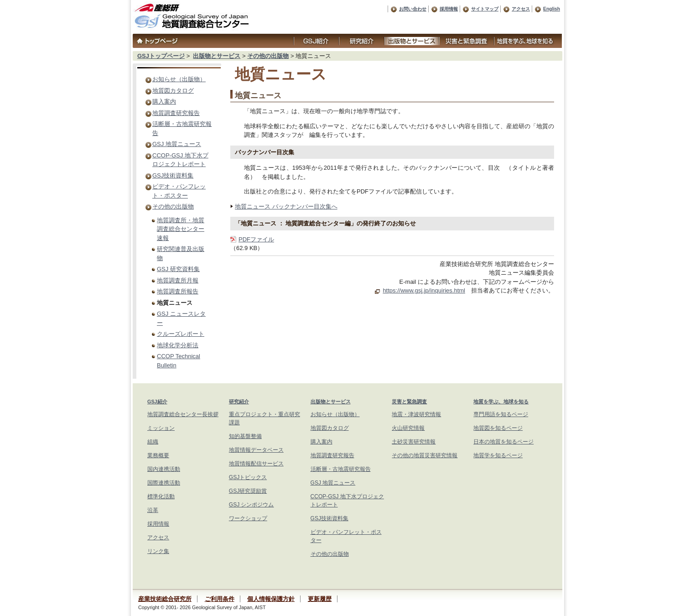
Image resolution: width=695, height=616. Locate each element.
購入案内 (164, 102)
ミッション (161, 428)
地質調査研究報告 (176, 113)
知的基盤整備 (245, 436)
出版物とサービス (217, 56)
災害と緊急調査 (409, 402)
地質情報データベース (256, 450)
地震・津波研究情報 (416, 414)
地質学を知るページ (498, 455)
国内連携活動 (164, 469)
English (552, 9)
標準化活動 (161, 496)
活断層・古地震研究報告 (341, 469)
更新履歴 (320, 599)
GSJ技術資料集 (173, 175)
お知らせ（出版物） (179, 79)
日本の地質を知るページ (503, 442)
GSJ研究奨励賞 (248, 491)
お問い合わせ (413, 9)
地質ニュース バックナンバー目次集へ (286, 206)
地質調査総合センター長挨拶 (183, 414)
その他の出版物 (268, 56)
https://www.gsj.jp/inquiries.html (424, 290)
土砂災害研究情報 (414, 442)
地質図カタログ (173, 91)
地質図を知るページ (498, 428)
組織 (153, 442)
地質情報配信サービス (256, 464)
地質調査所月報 (178, 280)
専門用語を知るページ (501, 414)
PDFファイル (256, 239)
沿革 (153, 510)
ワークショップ (248, 518)
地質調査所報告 (178, 291)
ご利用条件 (220, 599)
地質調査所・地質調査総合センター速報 (181, 229)
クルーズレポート (181, 334)
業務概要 (158, 455)
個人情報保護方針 (271, 599)
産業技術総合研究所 (165, 599)
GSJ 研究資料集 (178, 269)
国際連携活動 (164, 483)
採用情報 (449, 9)
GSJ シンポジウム (252, 505)
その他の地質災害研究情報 (425, 455)
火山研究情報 (408, 428)
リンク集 (158, 551)
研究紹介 (239, 402)
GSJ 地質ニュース (177, 144)
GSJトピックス (248, 477)
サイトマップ (485, 9)
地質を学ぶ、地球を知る (501, 402)
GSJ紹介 (157, 402)
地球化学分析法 (178, 345)
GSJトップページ (161, 56)
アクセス (521, 9)
